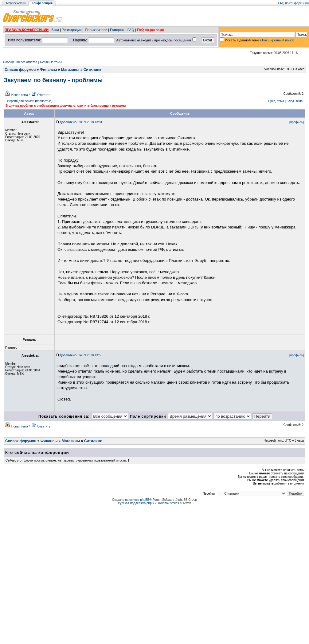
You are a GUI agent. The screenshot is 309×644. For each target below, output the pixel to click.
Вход (55, 30)
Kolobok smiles (168, 503)
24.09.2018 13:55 (81, 355)
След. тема (295, 101)
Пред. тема (276, 101)
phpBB (145, 500)
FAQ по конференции (293, 3)
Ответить (44, 95)
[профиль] (297, 122)
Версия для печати (21, 101)
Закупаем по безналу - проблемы (53, 80)
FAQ (131, 30)
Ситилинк (92, 70)
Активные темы (51, 62)
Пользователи (96, 30)
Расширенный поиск (278, 40)
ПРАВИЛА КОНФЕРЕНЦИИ (27, 30)
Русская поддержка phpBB (137, 503)
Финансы (49, 70)
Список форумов (20, 70)
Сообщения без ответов (20, 62)
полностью (44, 101)
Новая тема (20, 95)
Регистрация (72, 30)
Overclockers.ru (15, 3)
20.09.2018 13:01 (81, 122)
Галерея (117, 30)
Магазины (70, 70)
